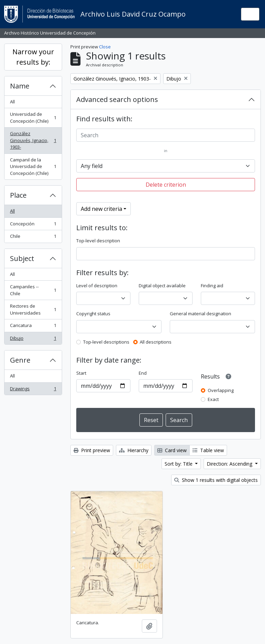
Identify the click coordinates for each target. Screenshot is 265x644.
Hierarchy (134, 450)
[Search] (166, 135)
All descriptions (156, 342)
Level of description (97, 286)
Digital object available (162, 286)
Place (18, 195)
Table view (208, 450)
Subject (22, 258)
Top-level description (98, 241)
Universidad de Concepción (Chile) (33, 118)
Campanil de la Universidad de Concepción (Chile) (33, 166)
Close (105, 47)
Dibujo (33, 340)
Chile (33, 238)
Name (20, 86)
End (143, 373)
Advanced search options (117, 99)
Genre (20, 360)
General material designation (200, 314)
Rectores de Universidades (33, 309)
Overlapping (221, 390)
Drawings (33, 390)
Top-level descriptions (106, 342)
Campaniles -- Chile (33, 290)
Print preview (92, 450)
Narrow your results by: (33, 57)
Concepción (33, 225)
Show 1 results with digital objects (216, 480)
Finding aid (212, 286)
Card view (172, 450)
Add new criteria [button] (101, 209)
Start (81, 373)
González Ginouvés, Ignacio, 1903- (33, 140)
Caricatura (33, 327)
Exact (213, 399)
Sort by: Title (179, 464)
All (12, 102)
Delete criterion (166, 185)
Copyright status (93, 314)
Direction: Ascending (230, 464)
